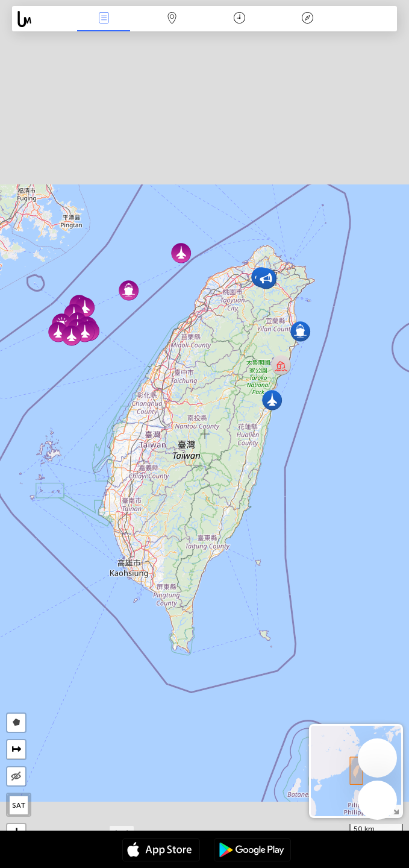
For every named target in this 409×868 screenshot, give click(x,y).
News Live (104, 19)
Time (239, 19)
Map (172, 19)
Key (308, 19)
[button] (71, 335)
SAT (19, 805)
